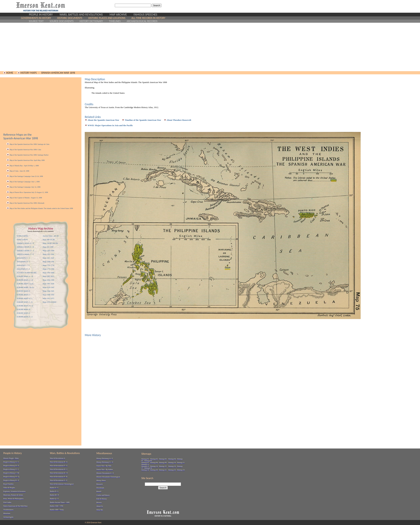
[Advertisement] (93, 47)
